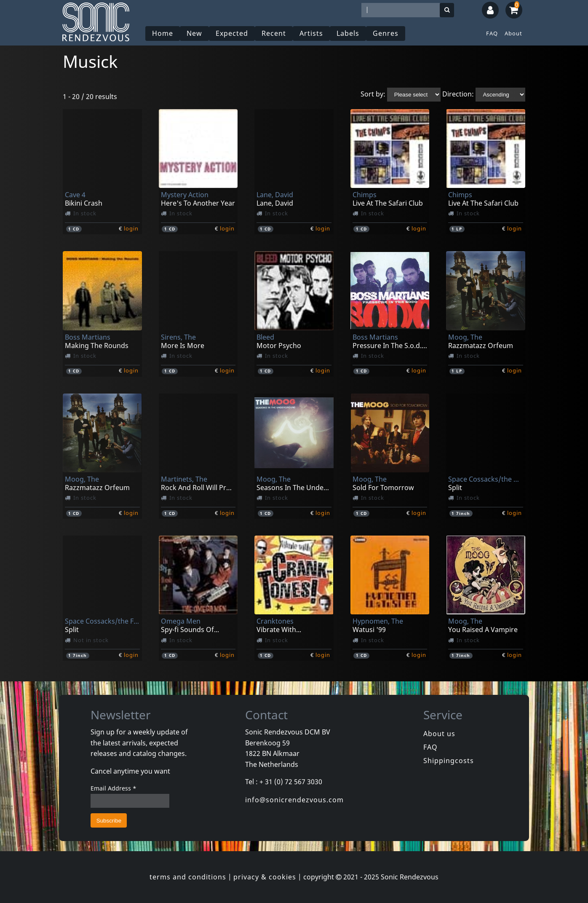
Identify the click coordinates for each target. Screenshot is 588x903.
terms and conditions (188, 877)
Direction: (458, 94)
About (513, 33)
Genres (386, 33)
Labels (348, 33)
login (131, 228)
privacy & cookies (265, 877)
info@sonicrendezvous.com (294, 800)
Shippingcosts (449, 761)
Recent (274, 33)
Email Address (114, 788)
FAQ (492, 33)
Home (163, 33)
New (194, 33)
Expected (232, 33)
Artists (311, 33)
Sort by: (373, 94)
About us (439, 734)
